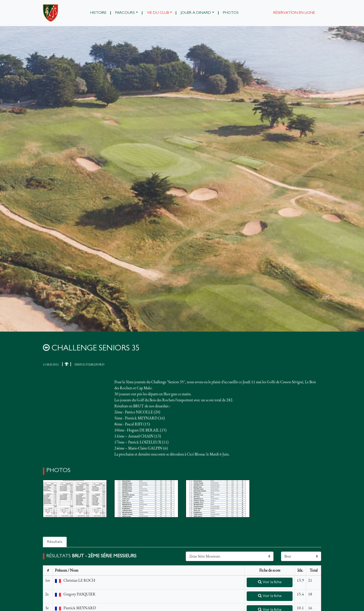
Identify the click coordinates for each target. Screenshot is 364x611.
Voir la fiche (270, 582)
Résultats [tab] (55, 542)
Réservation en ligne (294, 13)
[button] (127, 13)
